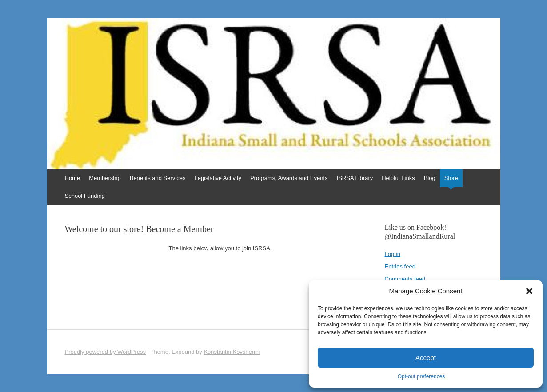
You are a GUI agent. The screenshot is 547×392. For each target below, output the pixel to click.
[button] (529, 291)
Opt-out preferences (421, 376)
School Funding (85, 196)
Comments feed (405, 279)
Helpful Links (398, 178)
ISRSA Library (355, 178)
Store (451, 178)
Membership (105, 178)
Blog (430, 178)
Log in (393, 254)
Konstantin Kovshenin (232, 352)
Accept (426, 358)
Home (73, 178)
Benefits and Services (158, 178)
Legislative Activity (218, 178)
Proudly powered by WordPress (106, 352)
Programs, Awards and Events (289, 178)
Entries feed (400, 266)
